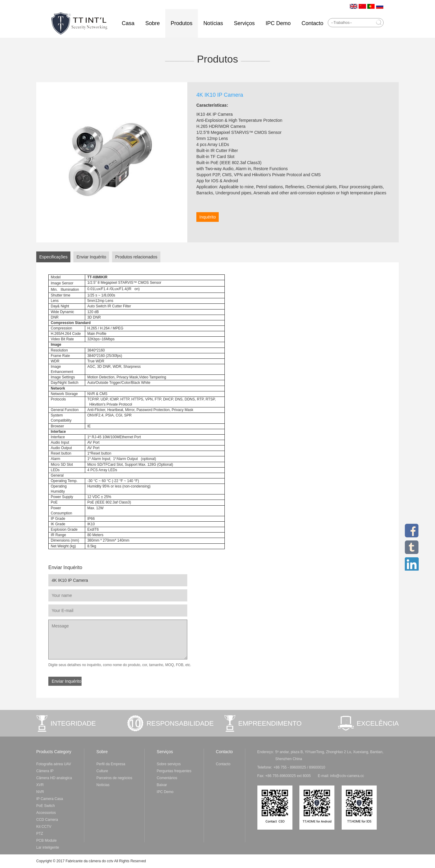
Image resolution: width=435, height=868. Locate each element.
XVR (40, 785)
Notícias (213, 23)
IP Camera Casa (50, 799)
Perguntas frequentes (174, 771)
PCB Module (46, 840)
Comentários (167, 778)
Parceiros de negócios (114, 778)
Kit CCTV (44, 827)
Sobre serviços (169, 764)
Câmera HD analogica (54, 778)
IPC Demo (278, 23)
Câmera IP (45, 771)
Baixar (162, 785)
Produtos (182, 23)
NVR (40, 792)
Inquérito (208, 217)
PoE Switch (45, 806)
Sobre (153, 23)
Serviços (244, 23)
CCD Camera (47, 820)
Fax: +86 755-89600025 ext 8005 (311, 776)
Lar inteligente (48, 847)
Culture (102, 771)
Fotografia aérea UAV (54, 764)
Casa (128, 23)
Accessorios (46, 813)
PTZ (40, 834)
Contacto (312, 23)
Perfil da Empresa (111, 764)
